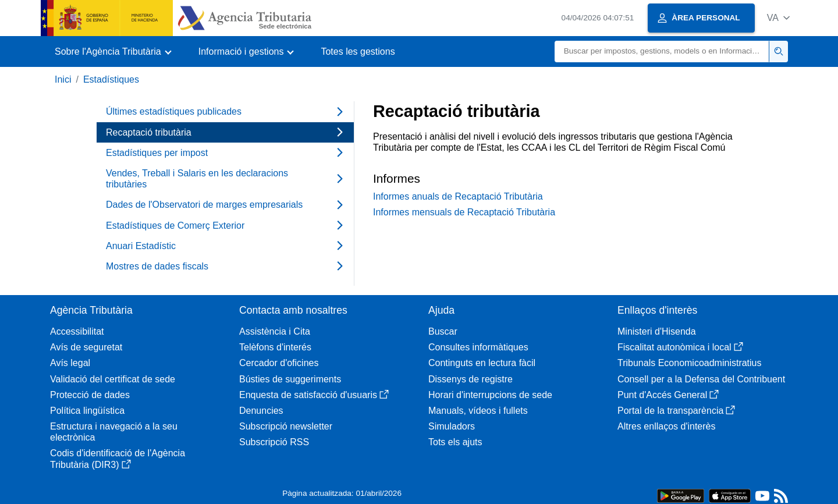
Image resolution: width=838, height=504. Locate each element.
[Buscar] (662, 52)
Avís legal (70, 363)
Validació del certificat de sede (113, 379)
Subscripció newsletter (286, 426)
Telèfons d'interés (275, 347)
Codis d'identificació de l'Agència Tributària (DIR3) (118, 459)
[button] (778, 18)
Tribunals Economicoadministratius (690, 363)
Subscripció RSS (274, 442)
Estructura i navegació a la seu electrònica (114, 432)
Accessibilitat (77, 331)
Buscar (443, 331)
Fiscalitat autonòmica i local (680, 347)
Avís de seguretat (86, 347)
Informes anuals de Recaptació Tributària (458, 196)
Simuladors (452, 426)
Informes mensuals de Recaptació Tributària (464, 212)
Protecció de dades (90, 395)
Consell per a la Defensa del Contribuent (701, 379)
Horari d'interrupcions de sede (490, 395)
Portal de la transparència (676, 411)
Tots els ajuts (455, 442)
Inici (63, 79)
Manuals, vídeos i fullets (478, 411)
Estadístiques (111, 79)
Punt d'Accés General (668, 395)
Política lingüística (87, 411)
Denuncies (261, 411)
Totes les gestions (358, 52)
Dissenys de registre (471, 379)
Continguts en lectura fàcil (482, 363)
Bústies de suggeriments (290, 379)
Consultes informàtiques (478, 347)
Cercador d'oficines (279, 363)
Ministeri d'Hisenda (657, 331)
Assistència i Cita (275, 331)
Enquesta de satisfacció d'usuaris (314, 395)
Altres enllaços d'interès (666, 426)
